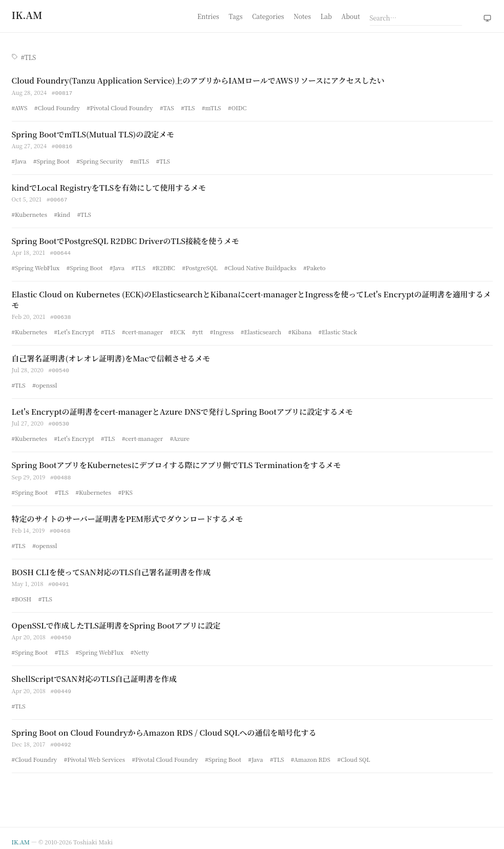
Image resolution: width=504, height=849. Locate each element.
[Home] (27, 15)
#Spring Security (100, 160)
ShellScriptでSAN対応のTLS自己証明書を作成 (94, 673)
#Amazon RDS (311, 753)
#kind (62, 213)
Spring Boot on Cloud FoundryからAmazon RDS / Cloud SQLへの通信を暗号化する (164, 726)
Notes (302, 16)
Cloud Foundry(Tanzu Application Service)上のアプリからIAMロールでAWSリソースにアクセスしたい (198, 80)
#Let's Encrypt (74, 329)
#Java (19, 160)
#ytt (197, 329)
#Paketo (314, 266)
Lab (326, 16)
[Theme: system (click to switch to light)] (487, 18)
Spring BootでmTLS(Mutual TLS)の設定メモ (93, 134)
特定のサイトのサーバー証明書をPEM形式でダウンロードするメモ (128, 514)
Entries (208, 16)
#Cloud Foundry (57, 107)
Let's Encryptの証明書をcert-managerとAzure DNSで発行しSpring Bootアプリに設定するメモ (183, 408)
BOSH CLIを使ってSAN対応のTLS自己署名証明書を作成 (111, 567)
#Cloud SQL (353, 753)
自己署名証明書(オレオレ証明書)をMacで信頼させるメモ (111, 356)
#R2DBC (164, 266)
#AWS (20, 107)
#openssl (45, 382)
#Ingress (222, 329)
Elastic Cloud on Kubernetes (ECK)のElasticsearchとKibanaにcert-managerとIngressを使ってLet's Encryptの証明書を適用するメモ (251, 297)
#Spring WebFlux (36, 266)
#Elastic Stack (338, 329)
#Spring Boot (51, 160)
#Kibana (300, 329)
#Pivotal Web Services (94, 753)
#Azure (180, 435)
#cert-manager (142, 329)
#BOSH (22, 594)
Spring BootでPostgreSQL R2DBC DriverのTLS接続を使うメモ (125, 239)
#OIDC (237, 107)
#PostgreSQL (199, 266)
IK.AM (21, 835)
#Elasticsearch (261, 329)
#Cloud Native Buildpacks (260, 266)
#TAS (167, 107)
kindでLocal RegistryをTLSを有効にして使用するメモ (109, 186)
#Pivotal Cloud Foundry (120, 107)
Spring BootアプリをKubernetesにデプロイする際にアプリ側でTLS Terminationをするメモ (176, 461)
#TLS (188, 107)
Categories (268, 16)
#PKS (125, 488)
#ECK (178, 329)
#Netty (140, 646)
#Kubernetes (29, 213)
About (351, 16)
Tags (236, 16)
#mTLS (211, 107)
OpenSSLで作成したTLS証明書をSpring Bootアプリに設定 (116, 620)
